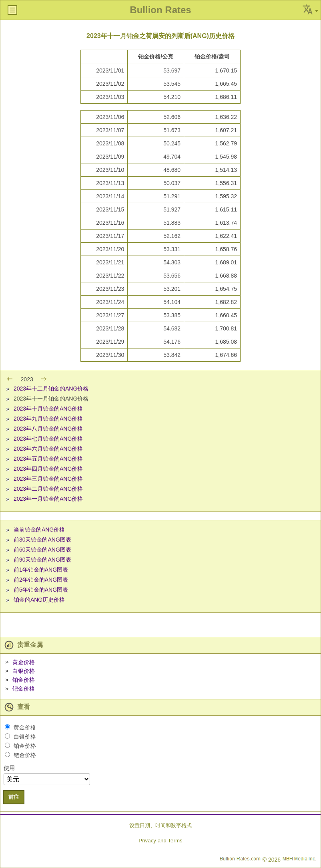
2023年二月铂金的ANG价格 (48, 489)
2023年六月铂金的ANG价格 (48, 449)
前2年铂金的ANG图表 (41, 580)
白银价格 (24, 671)
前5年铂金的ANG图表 (41, 590)
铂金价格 (24, 680)
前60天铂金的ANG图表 (42, 550)
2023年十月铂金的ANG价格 (48, 409)
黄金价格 (24, 662)
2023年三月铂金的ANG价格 (48, 479)
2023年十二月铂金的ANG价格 (51, 389)
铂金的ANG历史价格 (39, 600)
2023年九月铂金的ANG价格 (48, 419)
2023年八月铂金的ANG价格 (48, 429)
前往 (14, 797)
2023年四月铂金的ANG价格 (48, 469)
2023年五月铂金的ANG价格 (48, 459)
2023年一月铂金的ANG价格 (48, 499)
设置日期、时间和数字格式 (160, 825)
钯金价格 (24, 689)
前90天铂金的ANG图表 (42, 560)
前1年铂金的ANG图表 (41, 570)
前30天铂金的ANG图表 (42, 540)
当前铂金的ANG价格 (39, 530)
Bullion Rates (160, 10)
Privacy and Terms (160, 841)
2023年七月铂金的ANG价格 (48, 439)
